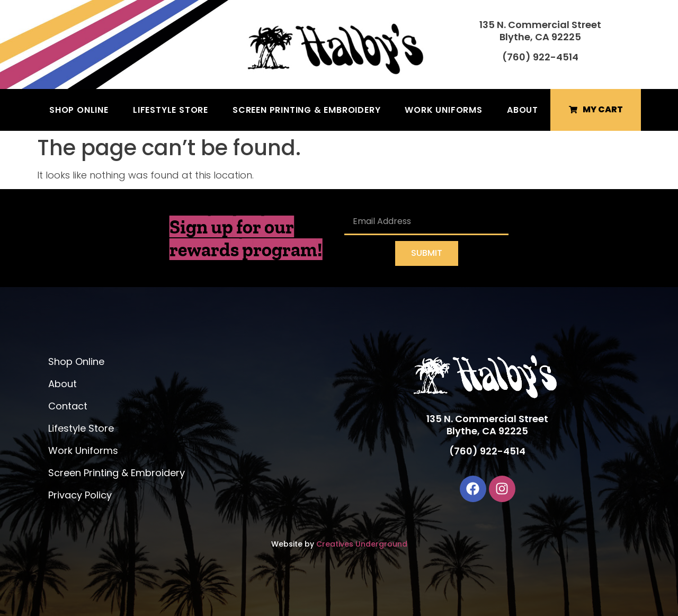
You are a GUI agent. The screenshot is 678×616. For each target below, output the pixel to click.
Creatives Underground (362, 544)
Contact (68, 406)
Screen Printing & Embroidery (306, 110)
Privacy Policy (80, 495)
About (523, 110)
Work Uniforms (443, 110)
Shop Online (79, 110)
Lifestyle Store (171, 110)
